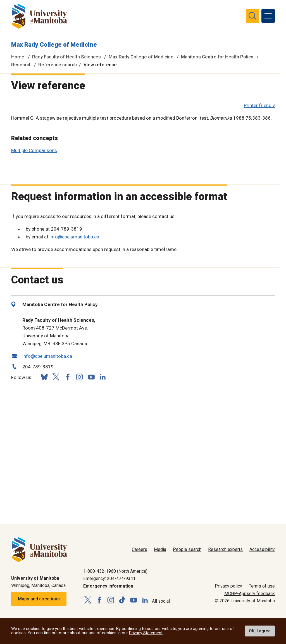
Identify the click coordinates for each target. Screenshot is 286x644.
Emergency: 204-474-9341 (109, 578)
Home (18, 57)
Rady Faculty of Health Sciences (66, 57)
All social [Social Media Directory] (161, 601)
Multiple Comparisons (34, 150)
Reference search (58, 65)
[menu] (268, 16)
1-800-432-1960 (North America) (115, 571)
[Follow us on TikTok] (122, 600)
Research (21, 65)
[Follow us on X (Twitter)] (56, 377)
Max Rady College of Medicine (54, 45)
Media (160, 549)
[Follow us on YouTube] (91, 376)
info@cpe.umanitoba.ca (74, 237)
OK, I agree (260, 631)
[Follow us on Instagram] (79, 377)
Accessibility (262, 549)
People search (187, 549)
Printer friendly (259, 105)
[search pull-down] (252, 16)
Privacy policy (228, 586)
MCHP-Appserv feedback (250, 594)
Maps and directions (39, 599)
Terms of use (262, 586)
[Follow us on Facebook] (68, 377)
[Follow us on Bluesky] (44, 377)
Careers (140, 549)
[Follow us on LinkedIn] (103, 376)
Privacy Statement (146, 633)
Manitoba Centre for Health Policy (217, 57)
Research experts (225, 549)
